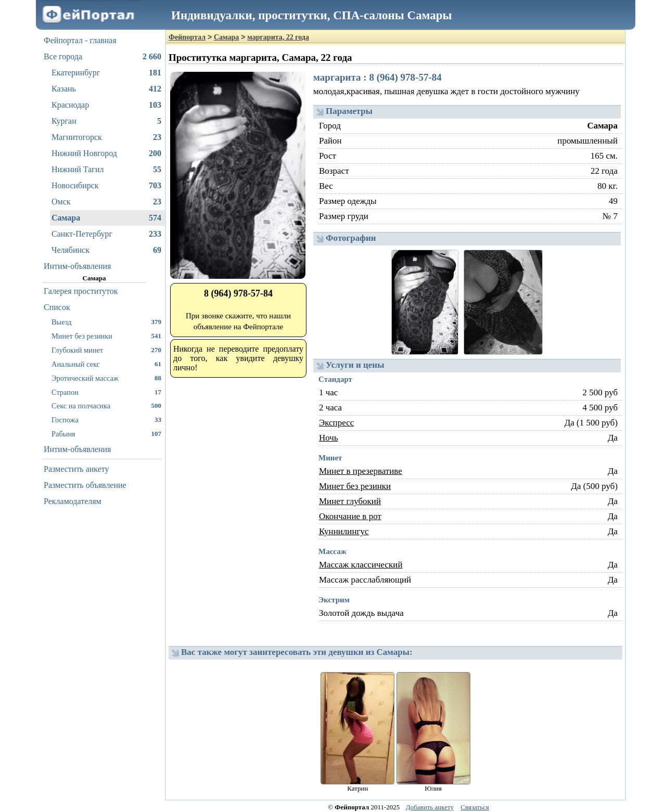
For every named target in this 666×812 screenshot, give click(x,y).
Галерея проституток (81, 291)
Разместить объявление (85, 485)
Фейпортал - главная (80, 40)
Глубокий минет (106, 350)
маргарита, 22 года (278, 37)
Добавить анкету (430, 807)
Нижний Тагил (106, 170)
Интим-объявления (77, 266)
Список (57, 307)
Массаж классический (361, 565)
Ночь (329, 438)
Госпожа (106, 420)
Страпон (106, 392)
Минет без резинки (106, 336)
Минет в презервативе (361, 471)
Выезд (106, 322)
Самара (106, 218)
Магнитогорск (106, 137)
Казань (106, 89)
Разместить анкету (76, 469)
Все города (103, 57)
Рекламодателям (73, 501)
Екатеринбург (106, 73)
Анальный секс (106, 364)
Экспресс (336, 423)
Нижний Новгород (106, 153)
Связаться (475, 807)
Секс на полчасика (106, 405)
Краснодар (106, 105)
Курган (106, 121)
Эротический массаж (106, 378)
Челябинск (106, 250)
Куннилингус (344, 531)
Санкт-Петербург (106, 234)
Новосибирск (106, 186)
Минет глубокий (350, 501)
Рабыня (106, 434)
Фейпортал (187, 37)
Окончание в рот (350, 516)
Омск (106, 202)
